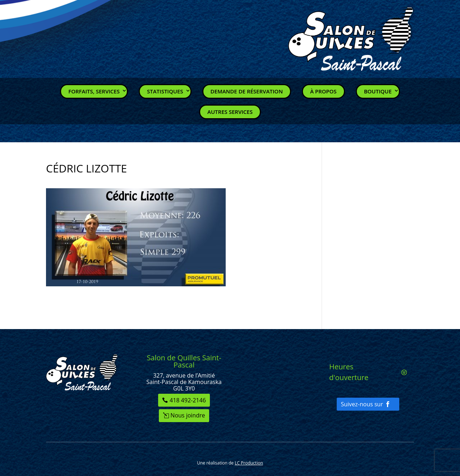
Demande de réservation (247, 91)
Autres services (230, 112)
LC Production (249, 463)
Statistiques (165, 91)
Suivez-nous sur (362, 404)
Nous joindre (188, 415)
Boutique (378, 91)
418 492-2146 (188, 400)
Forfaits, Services (94, 91)
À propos (323, 91)
